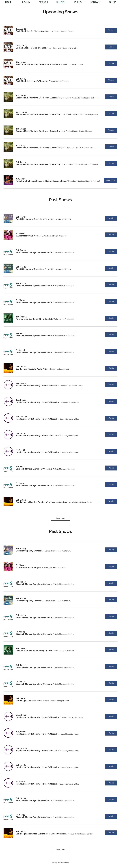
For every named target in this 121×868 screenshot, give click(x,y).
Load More (61, 518)
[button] (33, 31)
